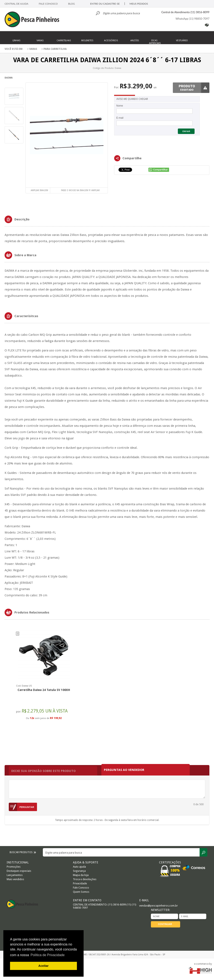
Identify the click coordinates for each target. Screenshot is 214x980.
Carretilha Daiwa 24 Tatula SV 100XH (44, 690)
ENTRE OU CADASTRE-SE (105, 4)
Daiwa (9, 78)
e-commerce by (203, 964)
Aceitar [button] (44, 966)
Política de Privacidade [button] (48, 955)
